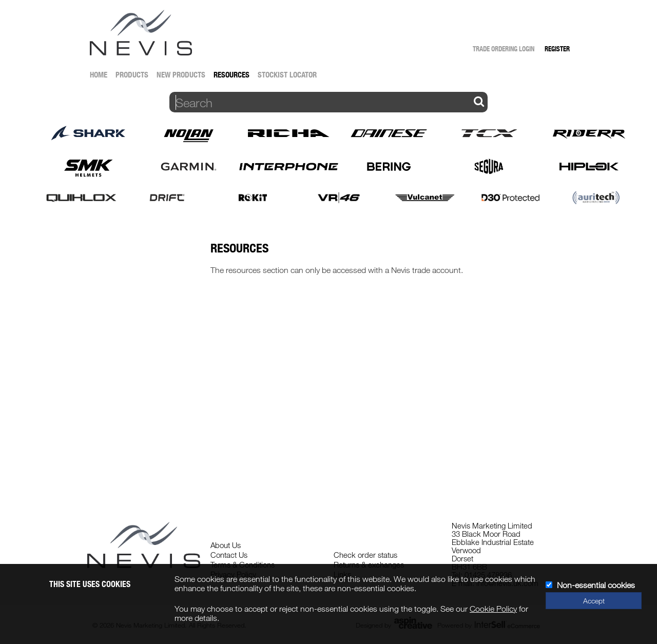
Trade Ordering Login (504, 49)
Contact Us (229, 555)
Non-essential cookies (596, 585)
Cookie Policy (493, 609)
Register (557, 49)
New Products (181, 75)
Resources (231, 75)
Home (99, 75)
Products (132, 75)
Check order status (365, 555)
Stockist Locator (287, 75)
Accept (594, 601)
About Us (226, 545)
